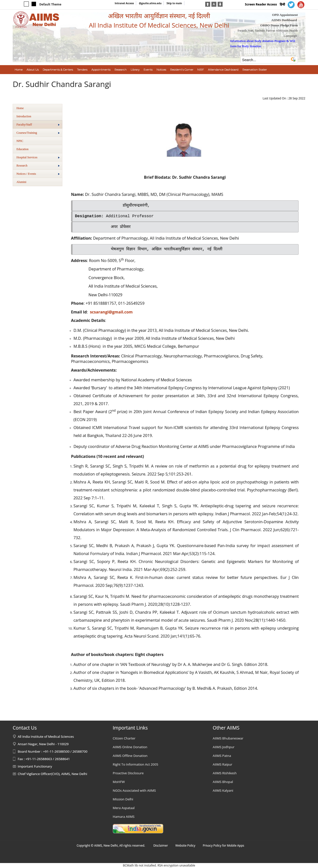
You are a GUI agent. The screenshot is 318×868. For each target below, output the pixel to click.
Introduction (24, 116)
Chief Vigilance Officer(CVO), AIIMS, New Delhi (52, 774)
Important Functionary (35, 766)
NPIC (20, 141)
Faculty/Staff (38, 125)
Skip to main (174, 3)
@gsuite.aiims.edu (150, 3)
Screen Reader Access (261, 4)
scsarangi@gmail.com (111, 312)
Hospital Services (38, 157)
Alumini (21, 182)
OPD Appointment (285, 15)
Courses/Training (38, 133)
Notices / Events (38, 174)
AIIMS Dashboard (284, 20)
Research (38, 166)
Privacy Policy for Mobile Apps (223, 846)
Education (22, 149)
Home (20, 108)
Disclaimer (161, 846)
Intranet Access (124, 3)
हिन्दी (282, 4)
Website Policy (185, 846)
